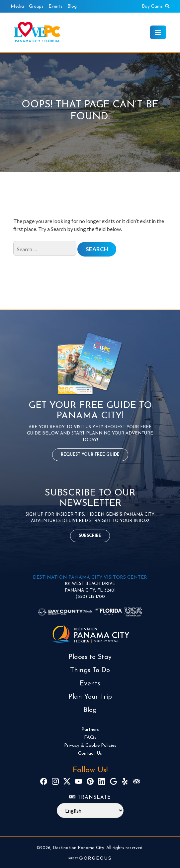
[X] (67, 781)
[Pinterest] (90, 781)
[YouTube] (79, 781)
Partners (90, 730)
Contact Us (90, 753)
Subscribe (90, 536)
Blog (72, 6)
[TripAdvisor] (137, 781)
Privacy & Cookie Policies (90, 746)
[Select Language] (90, 810)
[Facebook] (44, 781)
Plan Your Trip (90, 697)
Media (17, 6)
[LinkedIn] (102, 781)
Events (55, 6)
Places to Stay (90, 657)
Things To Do (90, 670)
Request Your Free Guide (90, 455)
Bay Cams (152, 6)
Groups (36, 6)
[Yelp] (125, 781)
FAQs (90, 738)
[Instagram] (55, 781)
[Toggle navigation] (158, 32)
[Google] (113, 781)
